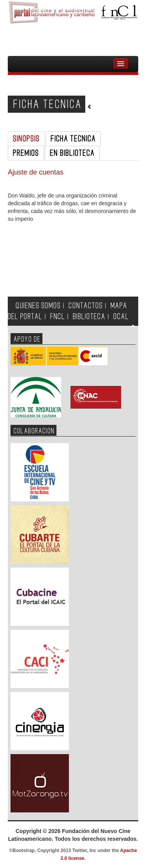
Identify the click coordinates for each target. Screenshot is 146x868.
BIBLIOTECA (89, 317)
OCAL (121, 317)
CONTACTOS (86, 306)
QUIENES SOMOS (38, 306)
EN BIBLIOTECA (72, 153)
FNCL (58, 317)
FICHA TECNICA (73, 139)
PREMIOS (26, 153)
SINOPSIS (26, 139)
